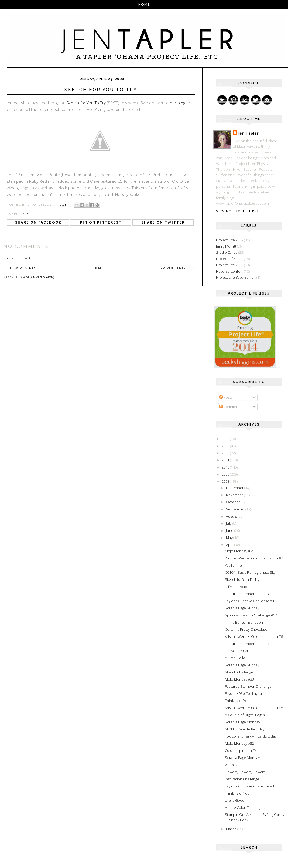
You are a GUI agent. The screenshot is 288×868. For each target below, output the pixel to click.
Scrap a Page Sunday (242, 608)
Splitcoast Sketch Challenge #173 (252, 615)
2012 (226, 453)
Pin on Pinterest (101, 222)
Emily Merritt (226, 246)
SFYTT (28, 214)
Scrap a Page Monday (242, 722)
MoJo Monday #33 (239, 679)
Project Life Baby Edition (236, 277)
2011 (226, 460)
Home (144, 5)
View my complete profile (241, 211)
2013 (226, 446)
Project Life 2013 (230, 240)
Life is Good (235, 800)
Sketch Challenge (239, 672)
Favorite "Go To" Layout (244, 693)
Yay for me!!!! (235, 565)
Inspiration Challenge (242, 779)
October (233, 502)
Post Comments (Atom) (39, 277)
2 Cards (231, 765)
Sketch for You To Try (87, 103)
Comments (230, 407)
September (236, 509)
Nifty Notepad (236, 587)
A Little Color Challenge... (245, 807)
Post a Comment (17, 258)
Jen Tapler (249, 133)
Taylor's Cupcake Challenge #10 (251, 786)
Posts (226, 397)
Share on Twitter (163, 222)
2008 (226, 481)
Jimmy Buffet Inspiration (244, 622)
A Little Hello (235, 658)
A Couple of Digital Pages (245, 715)
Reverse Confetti (230, 271)
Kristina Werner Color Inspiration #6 (254, 636)
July (229, 523)
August (232, 516)
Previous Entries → (177, 268)
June (230, 530)
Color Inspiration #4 (241, 750)
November (235, 495)
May (230, 538)
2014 (226, 439)
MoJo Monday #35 (239, 551)
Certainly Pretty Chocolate (246, 629)
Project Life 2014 (230, 259)
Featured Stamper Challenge (248, 594)
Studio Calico (227, 252)
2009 (226, 474)
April (230, 545)
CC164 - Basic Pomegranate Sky (250, 572)
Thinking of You (237, 701)
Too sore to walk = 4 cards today (251, 736)
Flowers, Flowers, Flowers (245, 772)
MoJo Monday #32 (239, 743)
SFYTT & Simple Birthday (245, 729)
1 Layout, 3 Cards (239, 651)
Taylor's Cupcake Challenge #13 (251, 601)
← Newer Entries (21, 268)
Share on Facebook (38, 222)
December (235, 488)
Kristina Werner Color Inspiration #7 (254, 558)
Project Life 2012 (230, 265)
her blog (177, 103)
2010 (226, 467)
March (232, 829)
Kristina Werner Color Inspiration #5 (254, 708)
